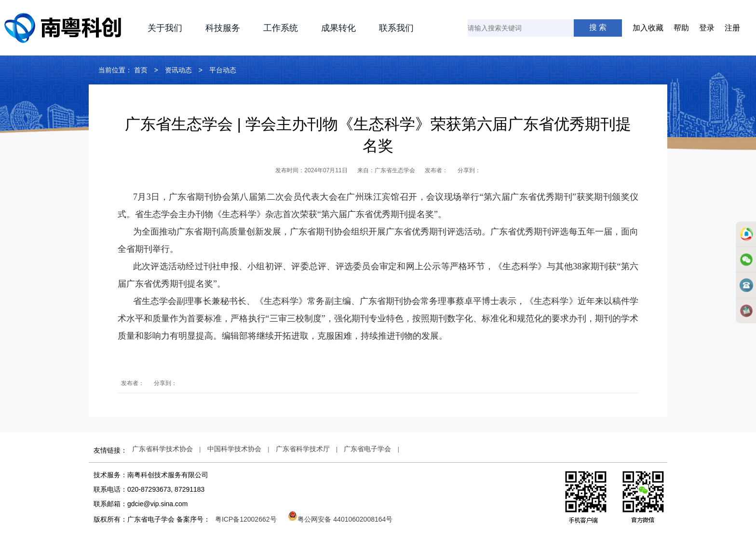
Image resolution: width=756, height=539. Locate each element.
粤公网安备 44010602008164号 (340, 519)
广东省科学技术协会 (162, 449)
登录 (707, 28)
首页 (141, 70)
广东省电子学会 (367, 449)
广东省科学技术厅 (303, 449)
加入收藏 (648, 28)
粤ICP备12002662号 (246, 519)
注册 (732, 28)
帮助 (681, 28)
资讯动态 (178, 70)
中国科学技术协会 (234, 449)
